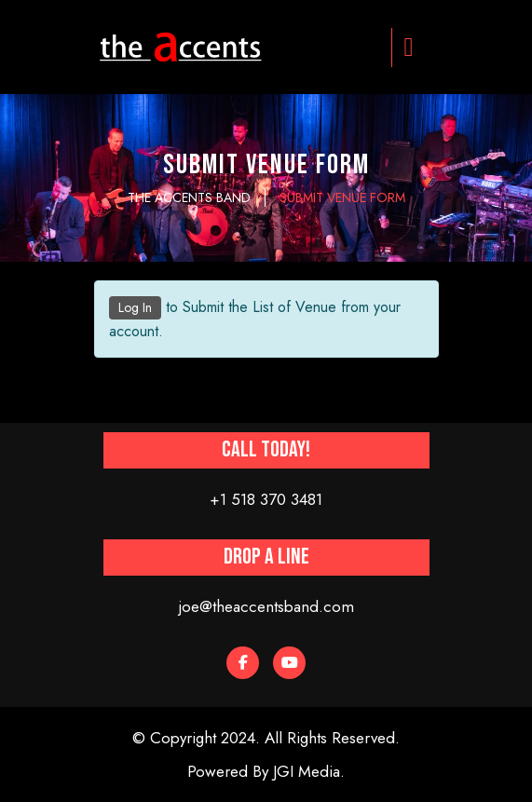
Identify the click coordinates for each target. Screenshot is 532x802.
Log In (135, 307)
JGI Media (307, 771)
